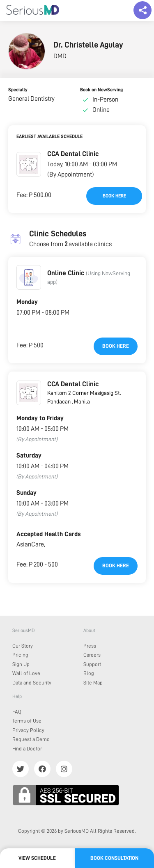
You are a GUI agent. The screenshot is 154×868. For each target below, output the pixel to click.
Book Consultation (114, 858)
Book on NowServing (101, 90)
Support (92, 664)
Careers (92, 655)
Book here (114, 196)
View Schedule (37, 858)
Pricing (20, 655)
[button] (29, 164)
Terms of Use (27, 721)
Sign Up (21, 664)
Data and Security (32, 683)
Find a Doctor (27, 749)
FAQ (17, 712)
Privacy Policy (28, 730)
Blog (89, 673)
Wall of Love (26, 673)
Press (90, 646)
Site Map (93, 683)
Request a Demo (31, 739)
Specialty (18, 90)
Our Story (23, 646)
